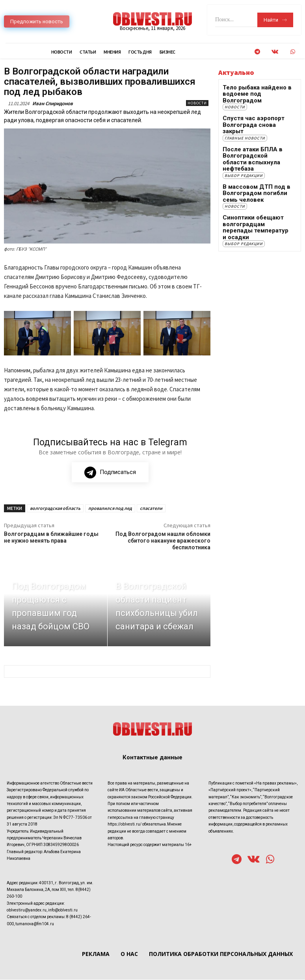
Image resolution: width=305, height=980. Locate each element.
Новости (197, 103)
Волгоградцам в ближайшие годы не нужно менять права (51, 538)
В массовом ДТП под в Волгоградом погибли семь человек (256, 167)
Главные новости (245, 122)
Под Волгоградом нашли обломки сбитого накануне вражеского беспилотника (163, 541)
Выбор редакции (244, 150)
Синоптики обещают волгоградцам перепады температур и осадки (252, 195)
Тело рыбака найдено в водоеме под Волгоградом (256, 90)
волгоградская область (55, 509)
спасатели (151, 509)
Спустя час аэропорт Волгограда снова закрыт (253, 113)
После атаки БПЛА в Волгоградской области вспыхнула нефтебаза (251, 139)
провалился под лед (110, 509)
